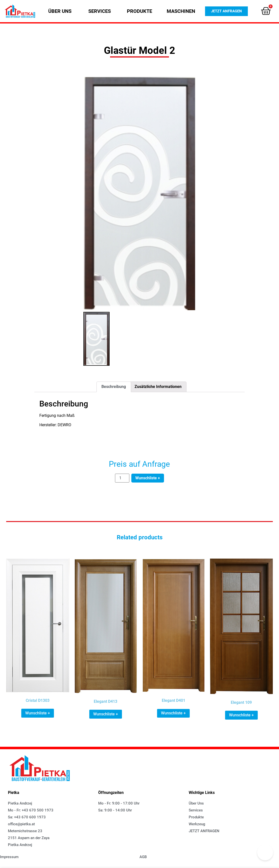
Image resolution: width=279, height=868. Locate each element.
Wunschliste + (148, 478)
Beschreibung (114, 387)
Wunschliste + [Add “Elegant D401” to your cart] (173, 713)
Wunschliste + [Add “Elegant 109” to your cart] (241, 715)
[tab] (114, 387)
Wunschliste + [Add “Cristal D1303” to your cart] (38, 713)
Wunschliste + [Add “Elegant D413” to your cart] (106, 714)
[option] (139, 194)
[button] (60, 11)
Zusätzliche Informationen (158, 387)
